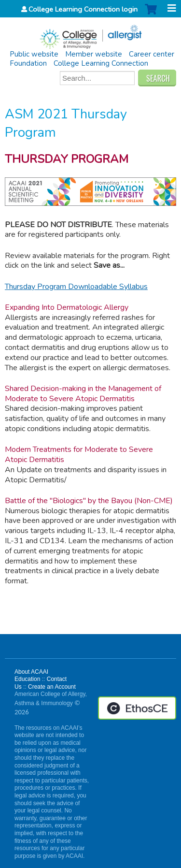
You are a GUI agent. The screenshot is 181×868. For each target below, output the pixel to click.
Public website (34, 54)
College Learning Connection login (83, 9)
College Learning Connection (101, 63)
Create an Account (52, 687)
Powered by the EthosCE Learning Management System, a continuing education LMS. (137, 708)
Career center (152, 54)
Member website (94, 54)
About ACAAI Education (31, 676)
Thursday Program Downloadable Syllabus (76, 287)
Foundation (28, 63)
